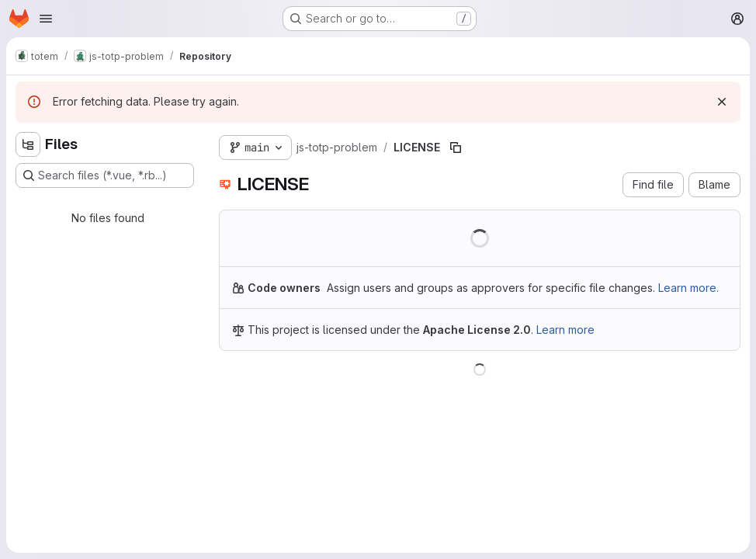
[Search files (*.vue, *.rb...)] (105, 175)
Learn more (565, 330)
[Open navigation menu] (46, 19)
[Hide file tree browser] (28, 144)
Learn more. (688, 288)
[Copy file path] (456, 148)
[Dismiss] (722, 102)
